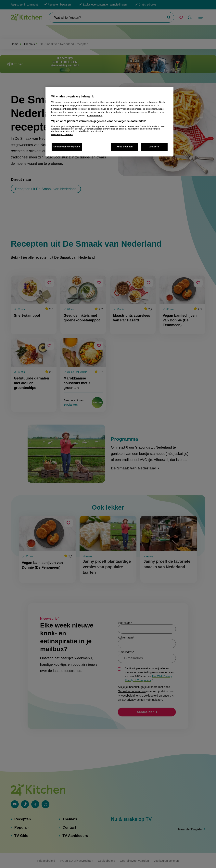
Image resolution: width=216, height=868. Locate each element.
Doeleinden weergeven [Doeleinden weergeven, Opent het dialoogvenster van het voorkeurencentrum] (67, 147)
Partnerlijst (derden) (62, 134)
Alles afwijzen (125, 147)
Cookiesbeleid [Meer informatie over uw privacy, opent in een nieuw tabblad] (95, 116)
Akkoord (154, 147)
